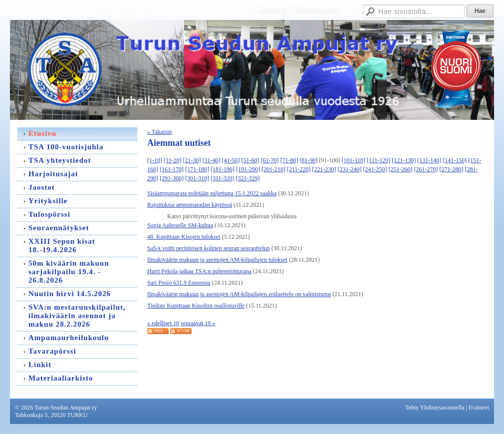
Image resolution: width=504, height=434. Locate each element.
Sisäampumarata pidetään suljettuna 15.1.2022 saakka (212, 193)
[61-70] (270, 160)
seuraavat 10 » (198, 323)
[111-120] (378, 160)
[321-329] (248, 178)
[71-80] (289, 160)
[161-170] (172, 169)
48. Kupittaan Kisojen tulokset (184, 237)
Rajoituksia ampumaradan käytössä (190, 205)
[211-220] (299, 169)
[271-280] (452, 169)
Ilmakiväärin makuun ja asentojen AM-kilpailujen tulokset (217, 260)
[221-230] (324, 169)
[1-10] (155, 160)
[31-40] (212, 160)
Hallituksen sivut (316, 10)
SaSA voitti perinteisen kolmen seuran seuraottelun (209, 248)
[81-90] (309, 160)
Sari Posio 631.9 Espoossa (179, 283)
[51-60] (251, 160)
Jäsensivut (272, 10)
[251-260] (401, 169)
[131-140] (429, 160)
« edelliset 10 (163, 323)
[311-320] (223, 178)
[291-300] (172, 178)
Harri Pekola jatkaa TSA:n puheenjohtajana (199, 271)
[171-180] (197, 169)
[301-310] (197, 178)
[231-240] (350, 169)
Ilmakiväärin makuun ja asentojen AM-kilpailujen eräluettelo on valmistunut (239, 294)
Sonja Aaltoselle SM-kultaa (180, 225)
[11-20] (173, 160)
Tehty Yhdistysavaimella (435, 408)
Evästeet (479, 408)
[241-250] (375, 169)
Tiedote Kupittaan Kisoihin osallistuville (196, 306)
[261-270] (426, 169)
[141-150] (455, 160)
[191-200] (248, 169)
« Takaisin (159, 132)
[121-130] (404, 160)
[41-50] (231, 160)
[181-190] (223, 169)
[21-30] (192, 160)
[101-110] (354, 160)
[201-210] (273, 169)
